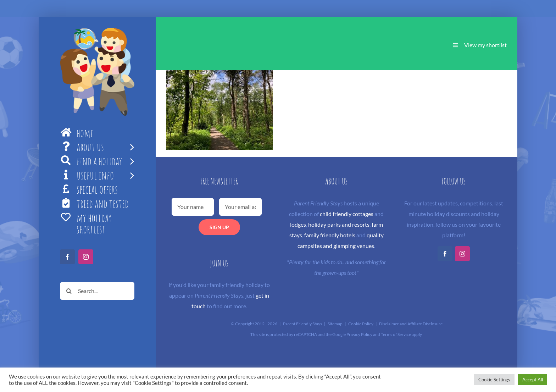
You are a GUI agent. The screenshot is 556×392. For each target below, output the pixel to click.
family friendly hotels (330, 235)
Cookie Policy (361, 324)
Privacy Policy (359, 334)
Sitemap (335, 324)
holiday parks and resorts (339, 224)
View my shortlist (485, 45)
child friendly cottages (347, 214)
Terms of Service (396, 334)
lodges (298, 224)
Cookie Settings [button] (494, 380)
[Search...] (97, 291)
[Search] (69, 291)
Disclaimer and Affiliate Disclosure (411, 324)
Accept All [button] (533, 380)
